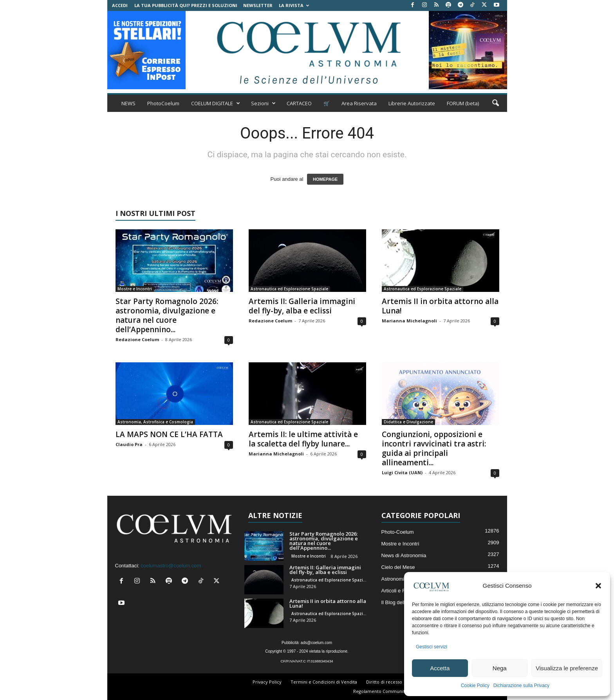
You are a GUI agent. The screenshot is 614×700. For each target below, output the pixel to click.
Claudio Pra (129, 444)
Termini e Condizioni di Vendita (324, 682)
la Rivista (294, 5)
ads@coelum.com (316, 643)
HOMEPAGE (325, 179)
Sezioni (263, 103)
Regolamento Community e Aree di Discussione (403, 691)
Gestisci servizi (432, 647)
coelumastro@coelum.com (171, 566)
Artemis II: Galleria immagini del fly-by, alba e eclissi (302, 306)
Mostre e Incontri (135, 289)
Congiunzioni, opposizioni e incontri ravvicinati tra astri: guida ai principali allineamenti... (434, 448)
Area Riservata (359, 103)
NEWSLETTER (258, 5)
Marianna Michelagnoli (409, 321)
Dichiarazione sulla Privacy (521, 686)
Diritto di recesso (384, 682)
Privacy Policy (267, 682)
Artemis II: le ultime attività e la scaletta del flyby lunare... (303, 439)
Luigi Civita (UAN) (402, 472)
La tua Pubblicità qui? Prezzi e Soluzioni (186, 5)
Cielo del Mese (398, 567)
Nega (500, 668)
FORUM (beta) (463, 103)
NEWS (128, 103)
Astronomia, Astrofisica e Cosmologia (155, 422)
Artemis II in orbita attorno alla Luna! (440, 306)
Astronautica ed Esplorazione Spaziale (289, 289)
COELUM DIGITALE (216, 103)
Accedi (120, 5)
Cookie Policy (475, 686)
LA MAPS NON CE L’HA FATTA (169, 434)
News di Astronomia (404, 555)
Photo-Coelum (398, 532)
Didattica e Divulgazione (408, 422)
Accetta (440, 668)
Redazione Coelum (137, 339)
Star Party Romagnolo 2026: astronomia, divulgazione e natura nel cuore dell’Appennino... (167, 315)
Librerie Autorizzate (412, 103)
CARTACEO (299, 103)
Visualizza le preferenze (567, 668)
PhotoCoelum (163, 103)
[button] (598, 586)
